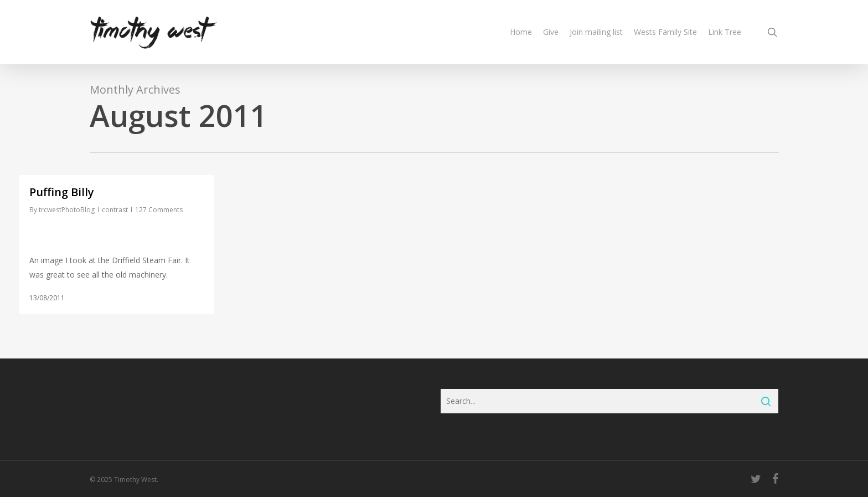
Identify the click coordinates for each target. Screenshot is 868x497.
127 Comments (159, 210)
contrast (115, 210)
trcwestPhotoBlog (67, 210)
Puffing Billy (62, 192)
